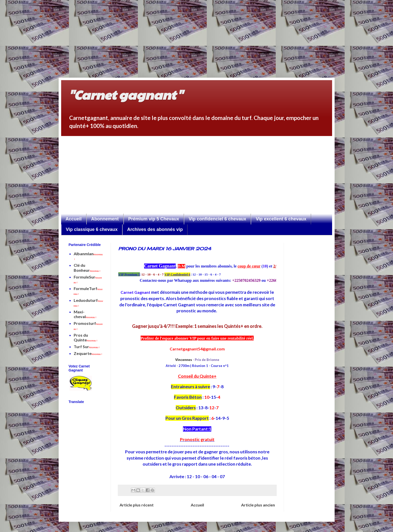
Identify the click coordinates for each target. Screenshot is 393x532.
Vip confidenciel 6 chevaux (218, 219)
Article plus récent (137, 505)
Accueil (74, 219)
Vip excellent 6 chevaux (281, 219)
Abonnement (105, 219)
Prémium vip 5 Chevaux (154, 219)
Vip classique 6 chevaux (92, 229)
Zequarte (88, 353)
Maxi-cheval (85, 314)
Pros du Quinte (86, 337)
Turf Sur (87, 347)
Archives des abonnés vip (155, 229)
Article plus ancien (258, 505)
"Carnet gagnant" (126, 94)
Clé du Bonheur (87, 268)
